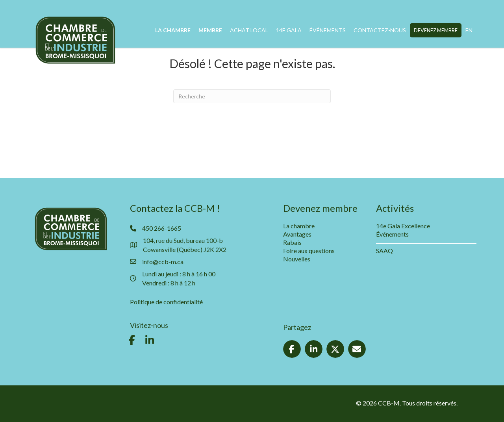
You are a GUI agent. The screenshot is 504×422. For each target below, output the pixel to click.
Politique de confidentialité (166, 302)
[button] (132, 340)
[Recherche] (252, 96)
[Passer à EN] (469, 30)
